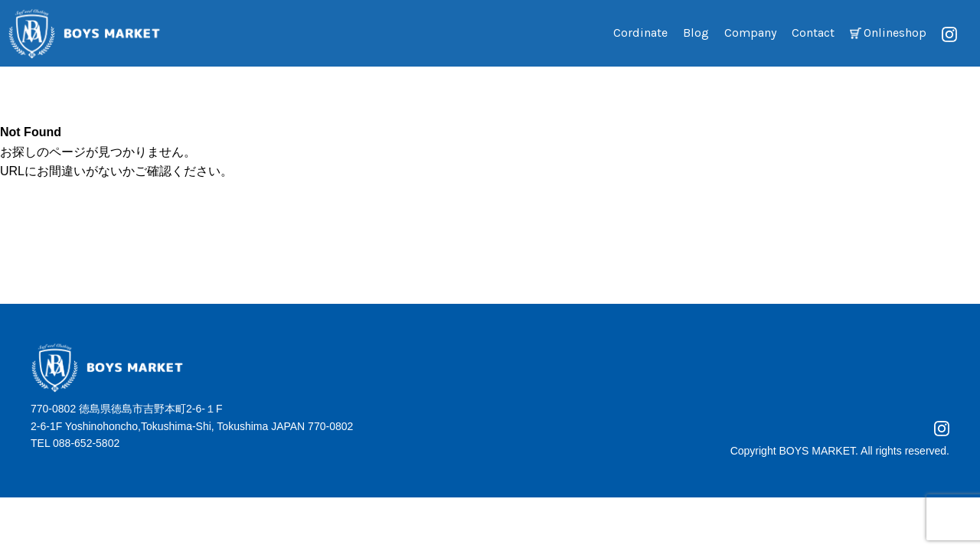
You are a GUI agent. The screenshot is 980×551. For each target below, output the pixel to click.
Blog (696, 33)
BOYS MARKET (817, 451)
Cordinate (640, 33)
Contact (813, 33)
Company (750, 33)
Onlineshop (895, 33)
